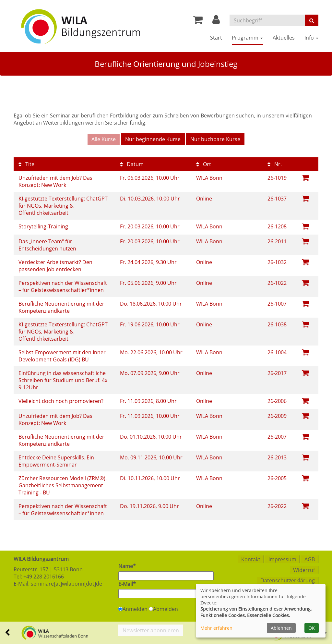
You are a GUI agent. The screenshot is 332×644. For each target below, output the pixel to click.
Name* (127, 566)
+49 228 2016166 (44, 576)
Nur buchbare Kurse (215, 139)
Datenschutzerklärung (288, 579)
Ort (204, 164)
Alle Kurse (104, 139)
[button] (216, 21)
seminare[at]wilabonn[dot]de (66, 583)
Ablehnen (281, 628)
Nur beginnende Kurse (153, 139)
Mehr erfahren (216, 628)
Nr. (275, 164)
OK (312, 628)
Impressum (282, 559)
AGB (310, 559)
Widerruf (304, 569)
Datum (132, 164)
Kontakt (251, 559)
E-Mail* (127, 584)
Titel (27, 164)
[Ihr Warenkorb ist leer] (198, 21)
